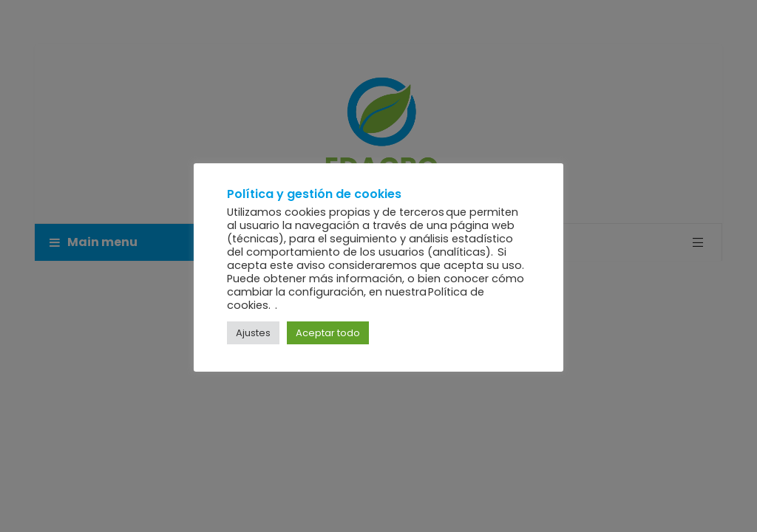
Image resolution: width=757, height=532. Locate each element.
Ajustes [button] (253, 333)
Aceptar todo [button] (328, 333)
